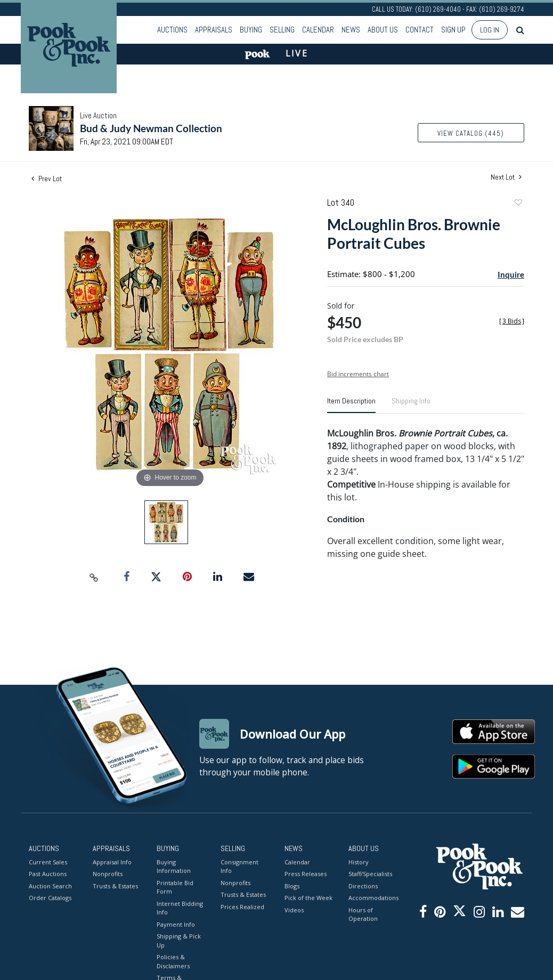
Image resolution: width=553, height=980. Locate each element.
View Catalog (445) (471, 133)
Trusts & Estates (115, 886)
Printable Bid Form (175, 887)
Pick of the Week (308, 898)
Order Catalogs (50, 898)
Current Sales (48, 862)
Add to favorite (518, 204)
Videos (294, 910)
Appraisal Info (112, 862)
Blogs (292, 886)
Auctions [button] (172, 30)
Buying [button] (251, 30)
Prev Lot (47, 179)
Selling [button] (282, 30)
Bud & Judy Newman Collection (151, 128)
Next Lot (506, 177)
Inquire (511, 274)
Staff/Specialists (370, 874)
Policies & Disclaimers (173, 961)
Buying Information (174, 866)
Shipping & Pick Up (179, 941)
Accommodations (372, 898)
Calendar (318, 30)
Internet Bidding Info (180, 908)
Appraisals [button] (214, 30)
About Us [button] (383, 30)
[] (512, 321)
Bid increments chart (358, 374)
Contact (420, 30)
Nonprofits (108, 874)
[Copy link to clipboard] (94, 577)
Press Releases (306, 874)
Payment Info (176, 924)
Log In (490, 30)
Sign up (453, 30)
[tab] (351, 405)
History (359, 862)
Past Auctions (48, 874)
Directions (363, 886)
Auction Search (50, 886)
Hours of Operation (363, 914)
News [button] (351, 30)
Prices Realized (242, 907)
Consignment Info (239, 866)
